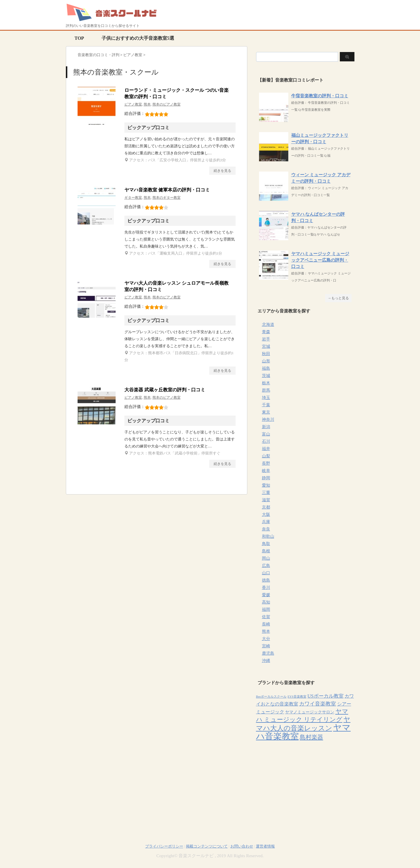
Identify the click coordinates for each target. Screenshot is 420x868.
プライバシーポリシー (164, 846)
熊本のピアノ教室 (167, 104)
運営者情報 (265, 846)
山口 (266, 573)
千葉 (266, 405)
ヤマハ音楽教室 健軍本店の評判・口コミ (167, 190)
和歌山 (268, 536)
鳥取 (266, 544)
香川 (266, 588)
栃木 (266, 383)
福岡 (266, 609)
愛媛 (266, 595)
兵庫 (266, 522)
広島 (266, 566)
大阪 (266, 515)
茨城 (266, 376)
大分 (266, 639)
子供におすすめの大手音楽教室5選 (138, 38)
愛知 (266, 485)
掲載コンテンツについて (207, 846)
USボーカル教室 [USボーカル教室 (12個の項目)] (325, 696)
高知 (266, 602)
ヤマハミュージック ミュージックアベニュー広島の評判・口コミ (320, 260)
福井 (266, 449)
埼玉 (266, 398)
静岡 (266, 478)
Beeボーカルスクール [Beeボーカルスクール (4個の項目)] (271, 697)
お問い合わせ (242, 846)
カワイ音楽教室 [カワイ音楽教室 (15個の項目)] (318, 704)
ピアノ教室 (133, 104)
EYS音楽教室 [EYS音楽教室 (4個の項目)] (297, 697)
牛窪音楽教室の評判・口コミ (320, 96)
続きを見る (222, 171)
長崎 (266, 624)
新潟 (266, 427)
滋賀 (266, 500)
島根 (266, 551)
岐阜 (266, 471)
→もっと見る (338, 298)
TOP (79, 38)
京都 (266, 507)
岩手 (266, 339)
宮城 (266, 346)
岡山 (266, 558)
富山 (266, 434)
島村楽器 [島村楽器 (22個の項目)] (311, 737)
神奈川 (268, 420)
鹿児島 (268, 653)
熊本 (147, 104)
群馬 (266, 390)
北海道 (268, 325)
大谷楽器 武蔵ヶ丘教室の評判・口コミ (165, 390)
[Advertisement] (305, 785)
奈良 (266, 529)
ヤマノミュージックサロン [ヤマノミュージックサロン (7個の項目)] (310, 712)
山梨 (266, 456)
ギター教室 (133, 198)
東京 (266, 412)
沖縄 (266, 661)
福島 (266, 368)
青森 (266, 332)
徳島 (266, 580)
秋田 (266, 354)
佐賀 (266, 617)
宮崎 (266, 646)
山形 (266, 361)
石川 (266, 441)
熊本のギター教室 (167, 198)
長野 (266, 463)
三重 (266, 493)
